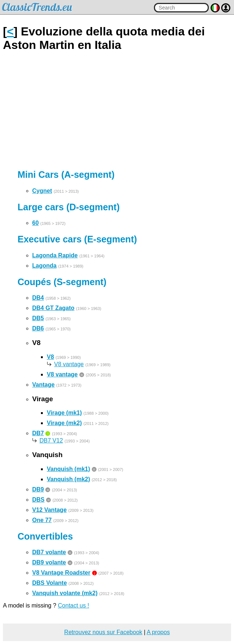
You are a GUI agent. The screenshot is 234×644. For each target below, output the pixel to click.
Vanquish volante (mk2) (65, 593)
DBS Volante (50, 583)
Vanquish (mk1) (68, 469)
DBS (38, 500)
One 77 (42, 520)
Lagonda (44, 266)
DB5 (38, 318)
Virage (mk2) (64, 423)
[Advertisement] (117, 111)
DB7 (38, 433)
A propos (158, 632)
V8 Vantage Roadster (61, 573)
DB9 (38, 489)
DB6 (38, 328)
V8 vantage (69, 364)
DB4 (38, 298)
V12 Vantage (49, 510)
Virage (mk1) (64, 413)
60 (35, 223)
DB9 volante (49, 562)
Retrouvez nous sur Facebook (103, 632)
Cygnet (42, 191)
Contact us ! (73, 605)
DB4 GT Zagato (53, 308)
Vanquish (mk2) (68, 479)
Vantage (43, 385)
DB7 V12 (51, 440)
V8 (50, 357)
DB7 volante (49, 552)
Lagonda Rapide (55, 255)
